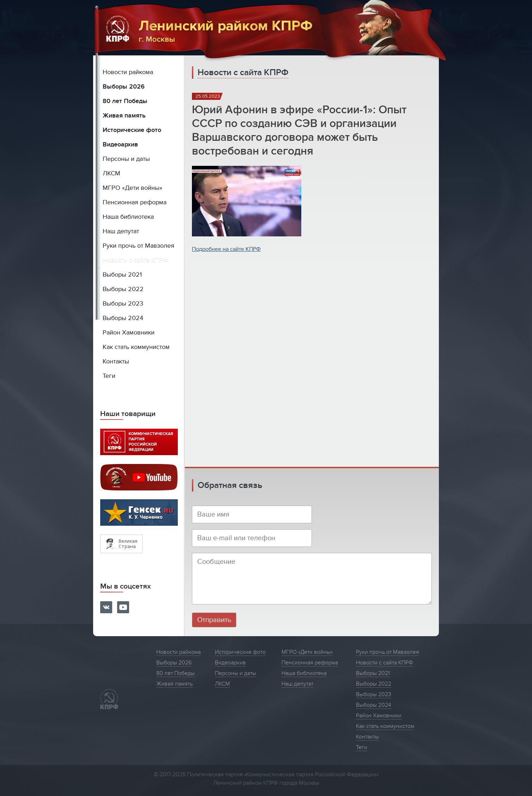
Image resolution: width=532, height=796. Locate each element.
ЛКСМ (111, 173)
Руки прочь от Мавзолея (138, 246)
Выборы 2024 (123, 318)
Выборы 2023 (123, 304)
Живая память (124, 116)
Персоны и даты (126, 159)
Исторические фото (132, 130)
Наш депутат (121, 231)
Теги (109, 376)
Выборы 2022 (123, 289)
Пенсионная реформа (135, 202)
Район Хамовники (129, 333)
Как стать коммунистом (136, 347)
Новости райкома (128, 72)
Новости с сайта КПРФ (136, 260)
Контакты (116, 361)
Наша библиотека (128, 217)
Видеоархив (120, 144)
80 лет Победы (125, 101)
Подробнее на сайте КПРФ (226, 249)
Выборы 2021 (122, 275)
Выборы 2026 (124, 87)
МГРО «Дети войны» (132, 188)
